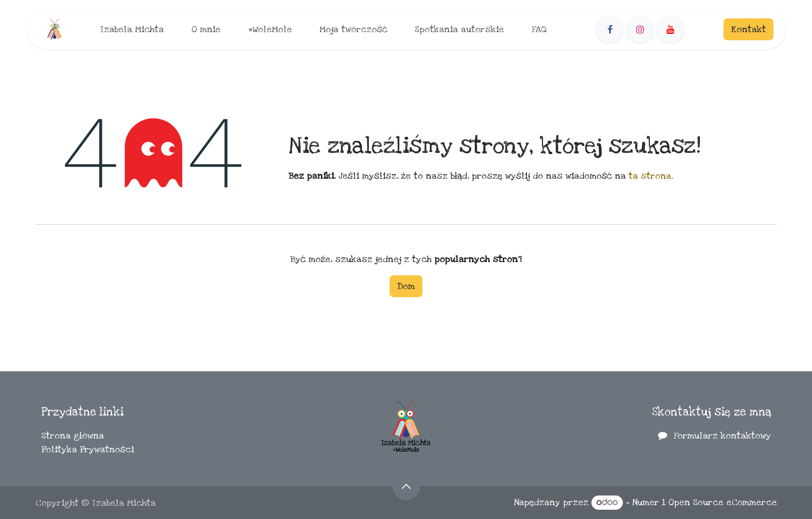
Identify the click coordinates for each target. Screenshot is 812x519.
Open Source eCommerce (723, 502)
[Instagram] (640, 29)
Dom (406, 286)
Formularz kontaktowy (722, 436)
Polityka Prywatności (88, 449)
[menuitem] (132, 29)
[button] (406, 486)
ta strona (650, 176)
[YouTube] (671, 29)
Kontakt (748, 29)
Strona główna (73, 436)
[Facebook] (610, 29)
